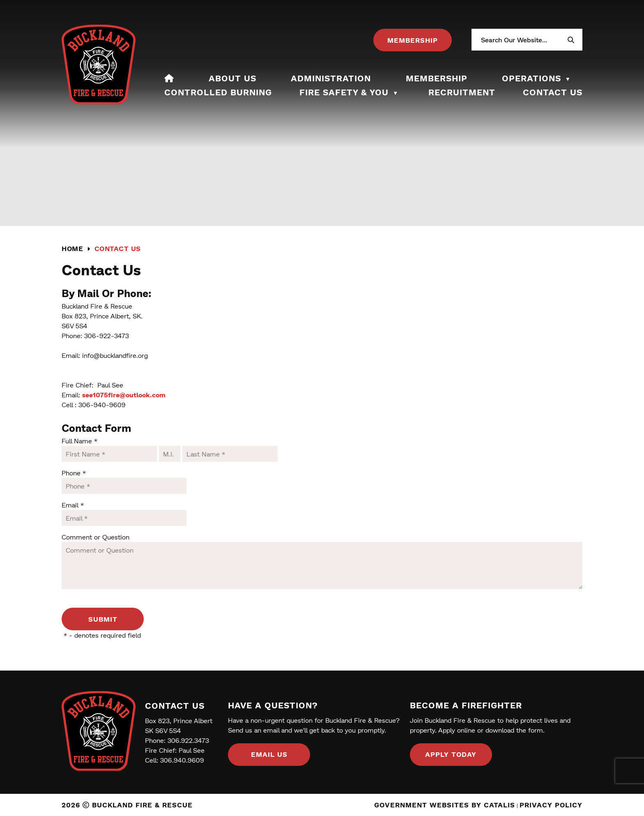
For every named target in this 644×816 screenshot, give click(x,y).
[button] (570, 40)
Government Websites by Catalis (445, 805)
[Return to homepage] (78, 249)
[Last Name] (230, 454)
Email (73, 505)
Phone (74, 473)
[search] (523, 40)
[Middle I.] (170, 454)
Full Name (79, 441)
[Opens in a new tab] (413, 40)
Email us (269, 754)
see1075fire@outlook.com (124, 395)
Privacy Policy (551, 805)
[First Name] (109, 454)
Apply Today (451, 754)
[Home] (169, 78)
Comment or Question (95, 537)
